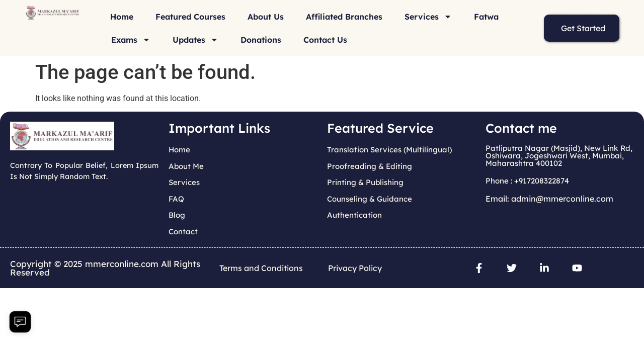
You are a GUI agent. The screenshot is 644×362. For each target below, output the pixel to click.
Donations (261, 40)
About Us (266, 17)
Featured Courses (190, 17)
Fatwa (486, 17)
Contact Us (325, 40)
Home (122, 17)
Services (428, 17)
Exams (131, 40)
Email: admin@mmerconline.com (549, 199)
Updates (195, 40)
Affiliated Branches (344, 17)
